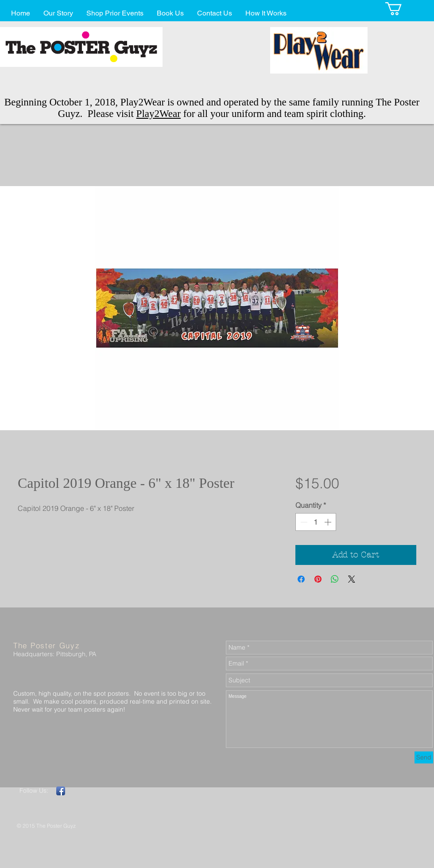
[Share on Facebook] (301, 579)
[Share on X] (352, 579)
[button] (401, 9)
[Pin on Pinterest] (318, 579)
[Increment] (329, 522)
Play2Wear (159, 114)
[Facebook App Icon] (61, 791)
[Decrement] (303, 522)
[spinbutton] (316, 522)
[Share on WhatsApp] (335, 579)
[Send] (424, 757)
